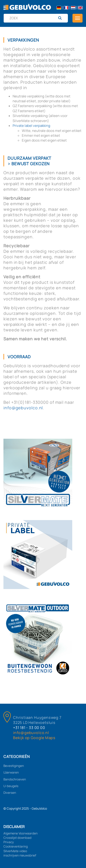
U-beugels (11, 786)
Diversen (10, 793)
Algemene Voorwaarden (21, 833)
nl (73, 8)
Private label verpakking (31, 126)
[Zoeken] (62, 18)
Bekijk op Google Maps (34, 738)
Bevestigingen (14, 766)
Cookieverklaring (16, 846)
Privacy (9, 842)
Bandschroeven (15, 779)
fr (66, 8)
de (59, 8)
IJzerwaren (11, 772)
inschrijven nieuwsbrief (20, 855)
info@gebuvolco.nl (23, 408)
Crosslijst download (17, 838)
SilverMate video (15, 851)
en (80, 8)
